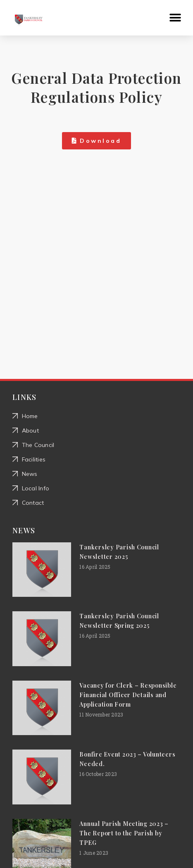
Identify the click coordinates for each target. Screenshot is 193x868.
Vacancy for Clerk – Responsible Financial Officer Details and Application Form (128, 695)
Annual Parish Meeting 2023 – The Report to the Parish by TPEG (124, 833)
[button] (175, 18)
